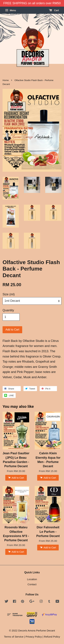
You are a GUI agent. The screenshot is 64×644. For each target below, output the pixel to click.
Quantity (8, 310)
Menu (10, 10)
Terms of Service (14, 637)
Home (6, 80)
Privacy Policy (34, 637)
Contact (32, 584)
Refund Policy (52, 637)
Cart (54, 10)
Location (32, 579)
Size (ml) (9, 294)
